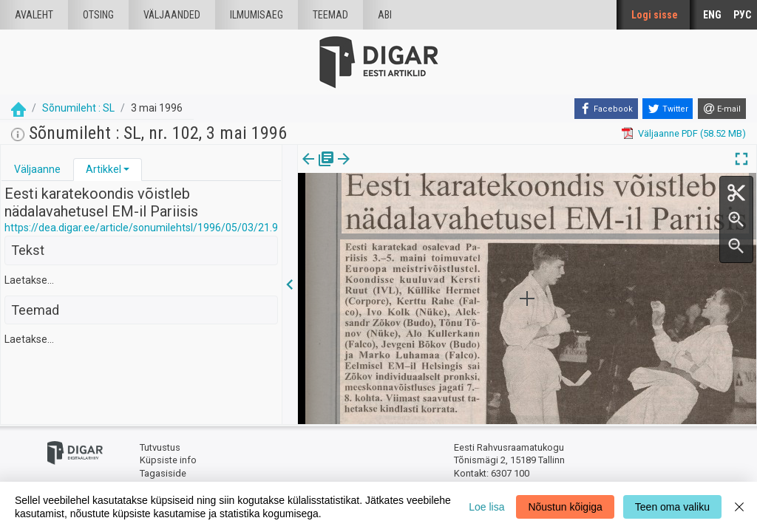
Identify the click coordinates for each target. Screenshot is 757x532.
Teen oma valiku (672, 507)
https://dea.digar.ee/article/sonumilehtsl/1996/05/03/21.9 (141, 228)
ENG (712, 15)
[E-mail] (722, 109)
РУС (742, 15)
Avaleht (34, 15)
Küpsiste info (168, 460)
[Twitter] (668, 109)
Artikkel (103, 169)
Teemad (330, 15)
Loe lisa (486, 507)
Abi (385, 15)
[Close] (739, 507)
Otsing (98, 15)
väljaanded (172, 15)
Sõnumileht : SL (78, 108)
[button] (126, 169)
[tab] (37, 170)
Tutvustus (160, 447)
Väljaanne (37, 169)
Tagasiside (163, 473)
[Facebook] (606, 109)
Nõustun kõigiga (565, 507)
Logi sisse (655, 15)
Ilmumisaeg (257, 15)
